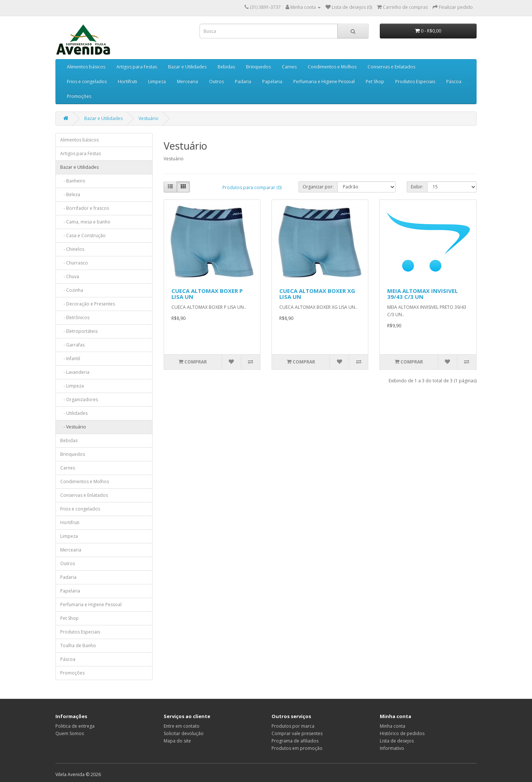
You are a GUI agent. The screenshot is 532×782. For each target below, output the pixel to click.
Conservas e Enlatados (391, 67)
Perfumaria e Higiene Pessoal (324, 81)
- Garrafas (72, 345)
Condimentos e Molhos (332, 67)
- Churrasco (74, 263)
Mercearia (187, 81)
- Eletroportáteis (79, 331)
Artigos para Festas (137, 67)
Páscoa (454, 81)
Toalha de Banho (78, 646)
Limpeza (157, 81)
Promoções (79, 96)
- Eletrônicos (75, 317)
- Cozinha (72, 290)
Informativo (392, 748)
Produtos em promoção (297, 748)
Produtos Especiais (415, 81)
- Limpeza (72, 386)
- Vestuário (73, 427)
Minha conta (393, 726)
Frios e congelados (87, 81)
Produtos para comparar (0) (252, 187)
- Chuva (70, 276)
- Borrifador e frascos (85, 208)
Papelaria (272, 81)
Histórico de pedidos (402, 733)
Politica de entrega (75, 726)
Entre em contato (182, 726)
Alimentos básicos (86, 67)
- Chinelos (72, 249)
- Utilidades (74, 413)
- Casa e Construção (83, 235)
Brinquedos (258, 67)
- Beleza (70, 194)
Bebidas (226, 67)
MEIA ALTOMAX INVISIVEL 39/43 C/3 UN (422, 294)
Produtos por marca (293, 726)
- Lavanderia (75, 372)
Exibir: (417, 187)
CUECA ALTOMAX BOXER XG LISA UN (317, 294)
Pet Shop (375, 81)
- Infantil (70, 358)
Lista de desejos (397, 741)
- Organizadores (79, 399)
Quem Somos (70, 733)
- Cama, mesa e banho (85, 222)
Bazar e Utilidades (187, 67)
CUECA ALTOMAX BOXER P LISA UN (207, 294)
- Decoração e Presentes (88, 304)
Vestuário (149, 118)
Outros (216, 81)
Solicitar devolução (184, 733)
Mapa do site (177, 741)
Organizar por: (318, 187)
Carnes (289, 67)
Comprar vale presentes (297, 733)
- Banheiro (73, 181)
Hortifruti (127, 81)
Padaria (243, 81)
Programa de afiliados (295, 741)
